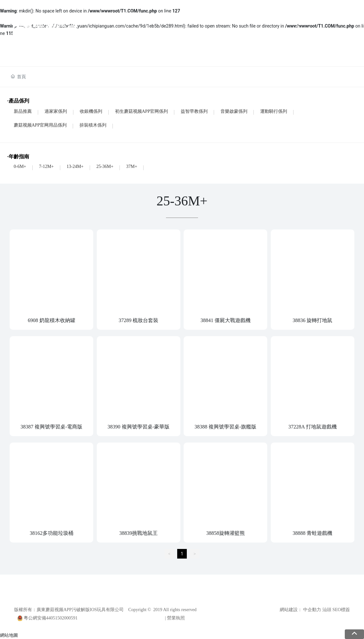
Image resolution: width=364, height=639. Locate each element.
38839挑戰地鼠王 (138, 533)
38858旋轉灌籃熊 (226, 533)
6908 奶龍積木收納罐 (52, 320)
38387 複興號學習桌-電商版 (51, 427)
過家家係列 (56, 111)
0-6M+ (20, 166)
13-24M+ (75, 166)
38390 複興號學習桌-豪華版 (139, 427)
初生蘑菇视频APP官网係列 (142, 111)
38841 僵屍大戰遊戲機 (226, 320)
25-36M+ (105, 166)
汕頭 (327, 610)
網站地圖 (9, 635)
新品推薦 (23, 111)
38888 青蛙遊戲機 (312, 533)
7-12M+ (46, 166)
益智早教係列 (194, 111)
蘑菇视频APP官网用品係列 (40, 125)
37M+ (132, 166)
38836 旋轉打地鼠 (312, 320)
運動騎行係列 (274, 111)
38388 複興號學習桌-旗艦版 (225, 427)
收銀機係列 (91, 111)
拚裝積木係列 (93, 125)
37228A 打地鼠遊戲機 (313, 427)
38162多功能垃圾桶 (52, 533)
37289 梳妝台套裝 (138, 320)
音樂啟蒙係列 (234, 111)
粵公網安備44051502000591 (51, 618)
